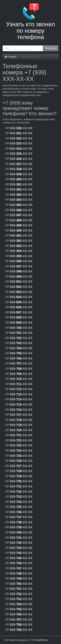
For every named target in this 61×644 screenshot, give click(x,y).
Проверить (51, 48)
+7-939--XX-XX (19, 128)
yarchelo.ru (43, 640)
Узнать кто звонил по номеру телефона (30, 22)
